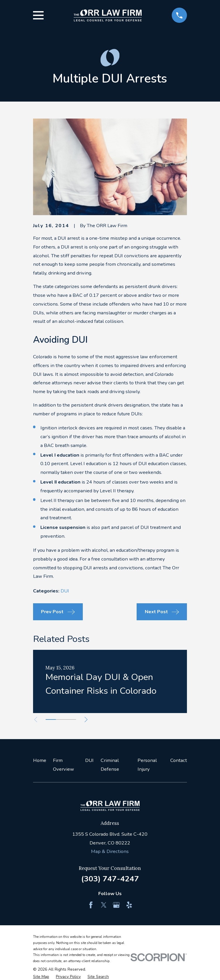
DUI (65, 591)
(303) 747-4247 (110, 879)
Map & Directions (110, 851)
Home (40, 760)
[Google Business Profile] (116, 905)
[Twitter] (104, 905)
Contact (179, 760)
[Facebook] (91, 905)
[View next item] (88, 719)
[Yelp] (129, 905)
